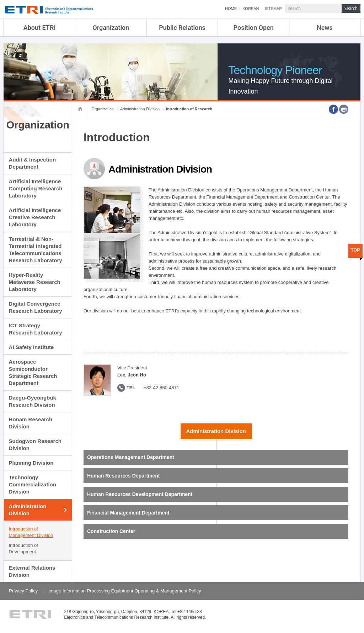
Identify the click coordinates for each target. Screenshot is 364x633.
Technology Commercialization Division (33, 484)
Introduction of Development (23, 548)
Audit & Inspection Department (33, 163)
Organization (111, 28)
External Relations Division (32, 571)
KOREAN (251, 9)
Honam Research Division (31, 423)
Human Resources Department (124, 476)
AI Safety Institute (31, 347)
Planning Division (31, 463)
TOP (356, 250)
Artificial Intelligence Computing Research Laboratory (36, 188)
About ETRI (40, 28)
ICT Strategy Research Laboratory (36, 329)
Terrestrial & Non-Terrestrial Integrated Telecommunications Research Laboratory (36, 250)
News (325, 28)
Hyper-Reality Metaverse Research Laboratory (35, 282)
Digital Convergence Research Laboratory (36, 307)
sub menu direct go (0, 0)
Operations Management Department (131, 457)
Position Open (254, 28)
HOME (231, 9)
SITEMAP (273, 9)
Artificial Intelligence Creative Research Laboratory (35, 217)
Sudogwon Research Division (35, 445)
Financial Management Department (128, 513)
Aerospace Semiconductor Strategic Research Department (33, 372)
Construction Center (111, 531)
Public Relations (182, 28)
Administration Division (28, 510)
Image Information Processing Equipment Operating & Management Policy (125, 591)
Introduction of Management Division (31, 532)
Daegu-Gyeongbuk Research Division (33, 401)
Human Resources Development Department (140, 494)
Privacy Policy (23, 591)
